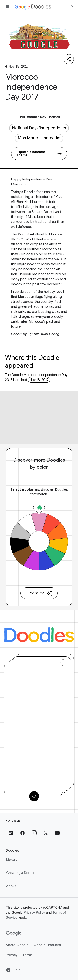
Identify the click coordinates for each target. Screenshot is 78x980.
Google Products (47, 945)
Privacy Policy (34, 913)
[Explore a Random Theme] (39, 154)
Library (12, 860)
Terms (27, 955)
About (11, 886)
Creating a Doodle (21, 873)
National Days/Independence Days (40, 128)
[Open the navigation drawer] (7, 7)
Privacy (12, 955)
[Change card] (34, 796)
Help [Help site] (13, 970)
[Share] (69, 59)
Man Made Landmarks (39, 138)
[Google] (14, 933)
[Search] (72, 7)
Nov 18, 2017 (39, 380)
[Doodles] (39, 635)
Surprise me (39, 593)
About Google (17, 945)
